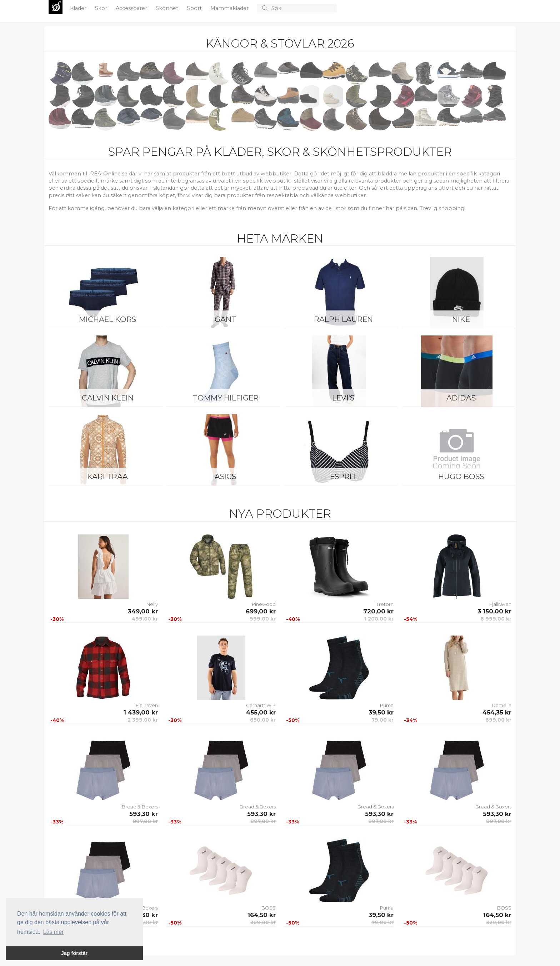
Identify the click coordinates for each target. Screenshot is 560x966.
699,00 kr (261, 611)
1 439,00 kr (141, 712)
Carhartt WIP (261, 705)
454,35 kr (497, 712)
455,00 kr (261, 712)
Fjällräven (500, 604)
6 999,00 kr (496, 619)
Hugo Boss (461, 476)
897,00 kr (145, 821)
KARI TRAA (107, 476)
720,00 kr (378, 611)
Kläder (79, 8)
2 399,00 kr (143, 720)
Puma (387, 705)
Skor (102, 8)
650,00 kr (263, 720)
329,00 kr (263, 922)
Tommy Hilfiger (226, 398)
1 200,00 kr (379, 619)
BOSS (269, 908)
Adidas (461, 398)
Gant (226, 319)
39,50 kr (381, 712)
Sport (195, 8)
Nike (461, 319)
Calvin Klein (108, 398)
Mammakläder (230, 8)
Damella (502, 705)
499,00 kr (145, 619)
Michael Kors (107, 319)
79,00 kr (382, 720)
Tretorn (385, 604)
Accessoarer (132, 8)
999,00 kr (263, 619)
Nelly (152, 604)
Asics (225, 476)
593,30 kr (144, 814)
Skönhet (168, 8)
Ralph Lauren (343, 319)
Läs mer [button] (54, 932)
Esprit (343, 476)
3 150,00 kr (494, 611)
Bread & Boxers (140, 807)
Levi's (343, 398)
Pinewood (264, 604)
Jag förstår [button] (74, 953)
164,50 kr (262, 915)
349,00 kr (143, 611)
